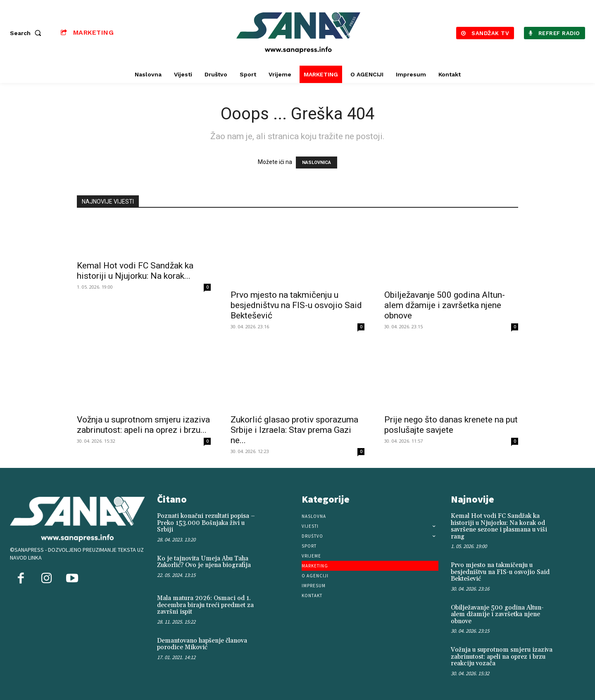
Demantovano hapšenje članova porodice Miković (202, 644)
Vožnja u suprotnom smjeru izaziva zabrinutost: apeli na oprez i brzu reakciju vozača (502, 657)
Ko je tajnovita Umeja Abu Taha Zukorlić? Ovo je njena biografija (204, 562)
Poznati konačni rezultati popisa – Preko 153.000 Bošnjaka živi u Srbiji (206, 523)
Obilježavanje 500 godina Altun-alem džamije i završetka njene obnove (445, 305)
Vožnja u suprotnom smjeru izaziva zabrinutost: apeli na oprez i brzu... (143, 425)
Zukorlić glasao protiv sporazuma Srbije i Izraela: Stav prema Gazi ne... (294, 430)
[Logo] (299, 33)
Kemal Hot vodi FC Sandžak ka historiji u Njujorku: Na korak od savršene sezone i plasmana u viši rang (499, 526)
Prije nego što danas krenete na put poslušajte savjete (451, 425)
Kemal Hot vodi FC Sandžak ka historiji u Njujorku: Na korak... (135, 271)
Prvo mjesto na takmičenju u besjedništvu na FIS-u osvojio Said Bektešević (296, 305)
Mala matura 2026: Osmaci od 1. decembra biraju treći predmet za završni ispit (205, 605)
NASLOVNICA (317, 163)
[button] (27, 33)
